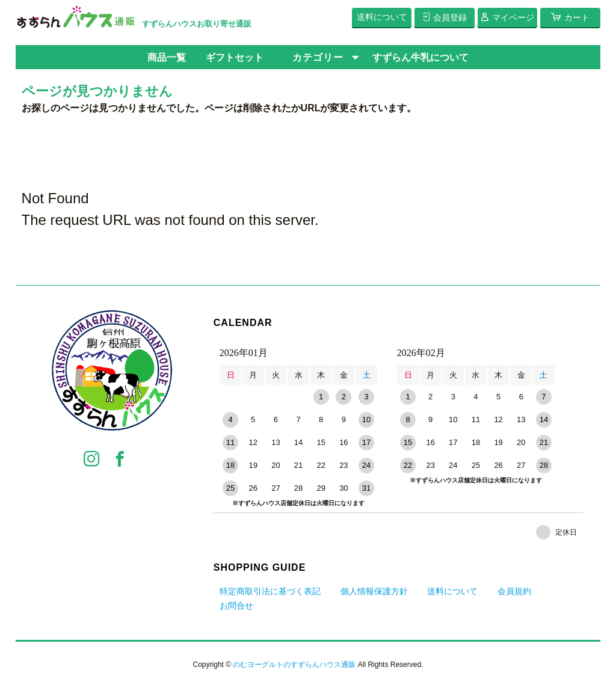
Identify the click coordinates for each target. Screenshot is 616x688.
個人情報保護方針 (374, 591)
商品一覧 (167, 57)
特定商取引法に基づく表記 (270, 591)
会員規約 (514, 591)
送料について (452, 591)
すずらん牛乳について (420, 57)
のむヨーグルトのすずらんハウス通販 (294, 665)
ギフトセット (235, 57)
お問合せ (236, 606)
